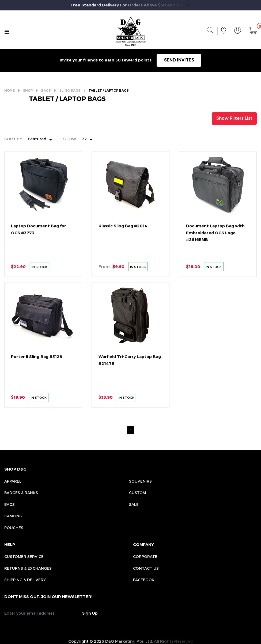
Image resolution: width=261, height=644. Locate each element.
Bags (10, 504)
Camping (13, 516)
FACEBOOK (144, 580)
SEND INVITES (179, 60)
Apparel (13, 481)
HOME (10, 91)
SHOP (28, 91)
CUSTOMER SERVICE (24, 556)
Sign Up (90, 613)
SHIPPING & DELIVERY (25, 580)
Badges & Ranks (21, 493)
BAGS (46, 91)
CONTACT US (146, 568)
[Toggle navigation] (7, 32)
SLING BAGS (70, 91)
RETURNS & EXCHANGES (28, 568)
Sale (134, 504)
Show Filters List (234, 118)
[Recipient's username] (43, 613)
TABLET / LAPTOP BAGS (109, 91)
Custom (137, 493)
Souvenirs (140, 481)
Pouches (14, 528)
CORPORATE (145, 556)
